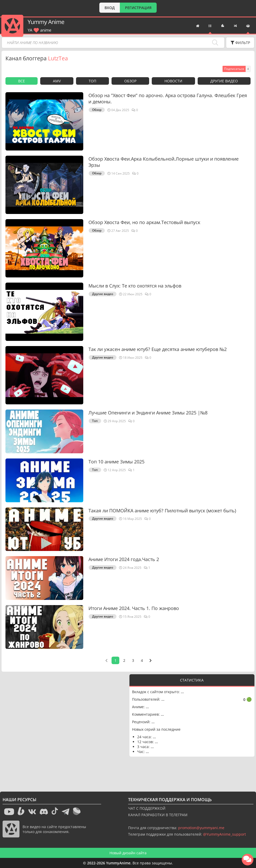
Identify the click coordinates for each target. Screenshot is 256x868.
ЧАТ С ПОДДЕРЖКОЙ (147, 808)
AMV (57, 81)
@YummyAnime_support (224, 834)
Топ (92, 81)
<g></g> (65, 728)
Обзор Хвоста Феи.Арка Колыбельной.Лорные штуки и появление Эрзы (164, 162)
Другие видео (224, 81)
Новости (173, 81)
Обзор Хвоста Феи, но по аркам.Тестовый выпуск (144, 222)
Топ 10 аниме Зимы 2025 (116, 462)
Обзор (130, 81)
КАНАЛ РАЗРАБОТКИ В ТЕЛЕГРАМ (158, 815)
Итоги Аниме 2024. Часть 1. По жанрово (134, 608)
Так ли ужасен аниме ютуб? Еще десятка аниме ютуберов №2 (158, 349)
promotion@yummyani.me (201, 828)
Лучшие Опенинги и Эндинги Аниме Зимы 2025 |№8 (148, 413)
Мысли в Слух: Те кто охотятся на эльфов (135, 286)
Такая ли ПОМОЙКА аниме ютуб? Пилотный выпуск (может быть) (162, 511)
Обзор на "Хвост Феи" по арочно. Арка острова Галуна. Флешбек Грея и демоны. (168, 98)
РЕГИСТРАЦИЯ (138, 8)
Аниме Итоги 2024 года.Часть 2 (124, 559)
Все (22, 81)
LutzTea (58, 58)
